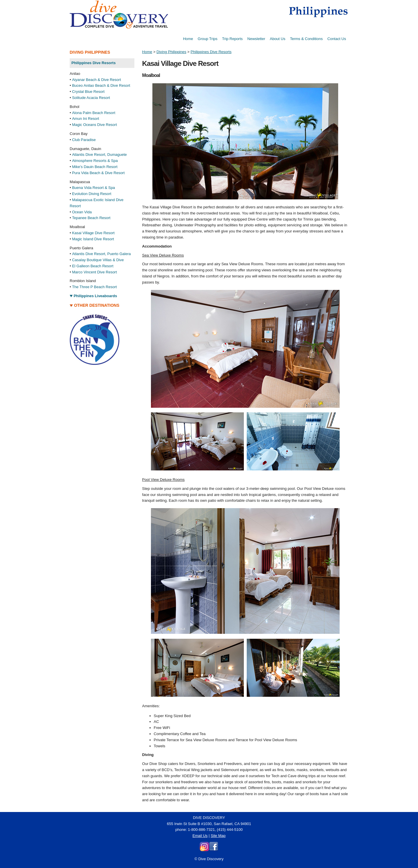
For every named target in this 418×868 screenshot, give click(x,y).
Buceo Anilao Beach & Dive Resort (101, 85)
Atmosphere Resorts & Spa (95, 161)
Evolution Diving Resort (92, 194)
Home (188, 39)
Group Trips (208, 39)
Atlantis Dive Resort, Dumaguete (99, 155)
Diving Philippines (171, 52)
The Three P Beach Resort (94, 287)
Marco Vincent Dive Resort (94, 272)
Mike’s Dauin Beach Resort (95, 167)
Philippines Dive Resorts (211, 52)
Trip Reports (232, 39)
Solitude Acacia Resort (91, 98)
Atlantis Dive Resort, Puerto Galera (101, 254)
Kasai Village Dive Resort (93, 233)
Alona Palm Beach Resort (94, 113)
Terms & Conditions (306, 39)
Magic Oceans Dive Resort (94, 125)
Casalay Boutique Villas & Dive (98, 260)
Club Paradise (84, 140)
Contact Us (337, 39)
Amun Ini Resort (85, 119)
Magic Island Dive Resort (93, 239)
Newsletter (256, 39)
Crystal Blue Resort (88, 92)
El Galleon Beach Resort (93, 266)
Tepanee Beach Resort (91, 218)
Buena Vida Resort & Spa (93, 188)
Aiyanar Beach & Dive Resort (96, 80)
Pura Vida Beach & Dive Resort (98, 173)
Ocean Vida (82, 212)
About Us (277, 39)
